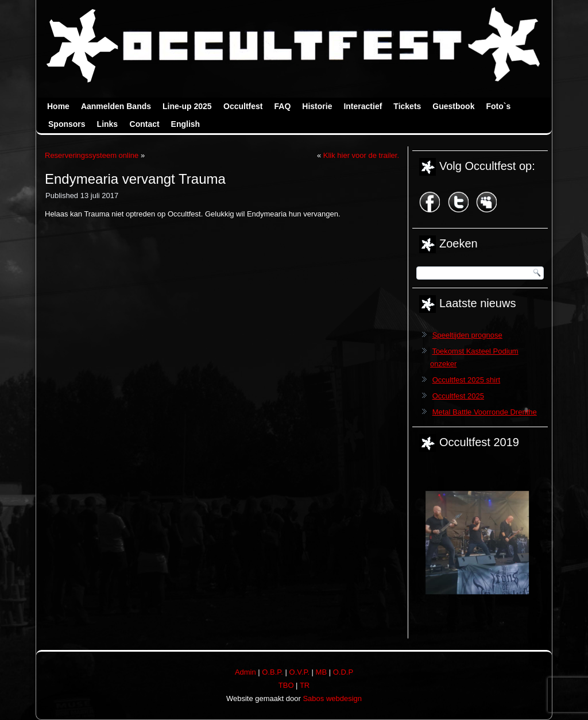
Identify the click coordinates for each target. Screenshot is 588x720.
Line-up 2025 (187, 106)
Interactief (363, 106)
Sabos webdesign (332, 698)
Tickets (407, 106)
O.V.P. (299, 672)
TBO (286, 685)
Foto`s (498, 106)
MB (322, 672)
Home (58, 106)
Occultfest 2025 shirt (467, 380)
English (186, 124)
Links (108, 124)
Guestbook (453, 106)
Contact (145, 124)
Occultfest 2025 (458, 396)
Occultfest (243, 106)
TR (305, 685)
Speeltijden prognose (467, 335)
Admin (245, 672)
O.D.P (343, 672)
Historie (317, 106)
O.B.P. (272, 672)
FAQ (283, 106)
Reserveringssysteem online (92, 155)
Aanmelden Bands (116, 106)
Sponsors (67, 124)
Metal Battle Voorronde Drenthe (485, 412)
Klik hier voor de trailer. (361, 155)
